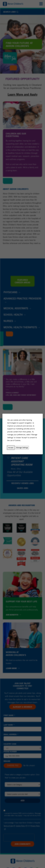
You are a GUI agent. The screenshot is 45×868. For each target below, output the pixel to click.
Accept (11, 448)
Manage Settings (22, 448)
